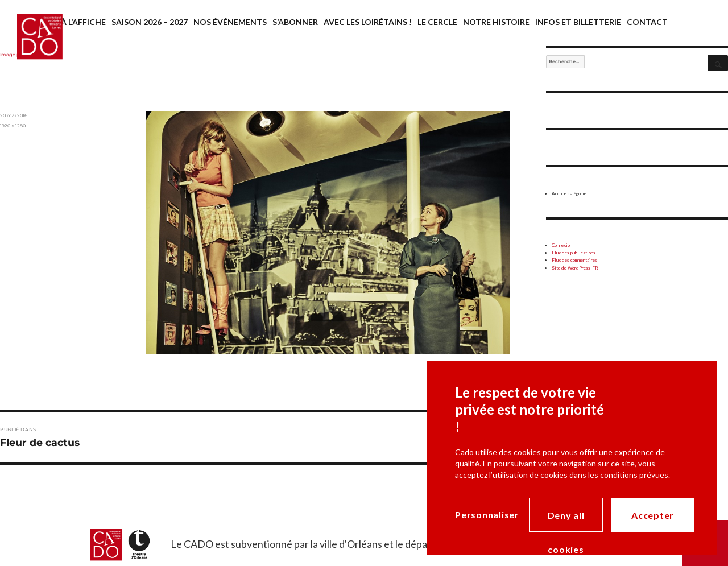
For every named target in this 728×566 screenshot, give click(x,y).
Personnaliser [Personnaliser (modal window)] (487, 515)
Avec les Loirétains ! (368, 22)
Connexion (562, 245)
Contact (647, 22)
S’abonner (295, 22)
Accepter (653, 515)
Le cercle (437, 22)
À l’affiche (83, 22)
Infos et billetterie (578, 22)
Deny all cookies (566, 521)
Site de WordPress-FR (575, 268)
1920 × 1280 (13, 126)
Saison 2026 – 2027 (150, 22)
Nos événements (230, 22)
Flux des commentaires (574, 260)
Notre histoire (496, 22)
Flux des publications (574, 253)
